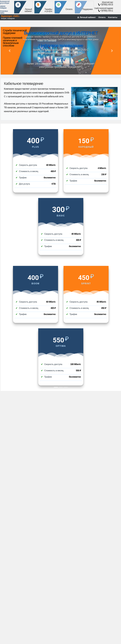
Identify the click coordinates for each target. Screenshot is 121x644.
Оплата (102, 17)
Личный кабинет (86, 17)
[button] (10, 51)
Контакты (113, 17)
